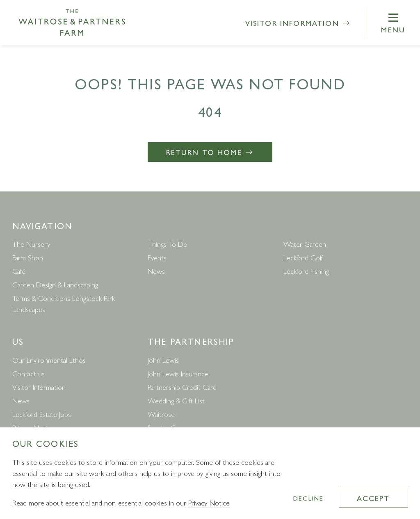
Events (157, 257)
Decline (308, 498)
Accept (373, 498)
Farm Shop (28, 257)
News (156, 271)
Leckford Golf (303, 257)
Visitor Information (298, 23)
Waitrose (161, 414)
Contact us (29, 373)
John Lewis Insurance (178, 373)
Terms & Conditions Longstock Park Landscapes (64, 303)
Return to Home (210, 152)
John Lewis (163, 360)
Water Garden (305, 244)
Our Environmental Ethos (49, 360)
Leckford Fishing (306, 271)
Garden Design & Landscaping (55, 284)
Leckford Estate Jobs (42, 414)
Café (19, 271)
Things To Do (168, 244)
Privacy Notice (209, 502)
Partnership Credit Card (182, 387)
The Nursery (31, 244)
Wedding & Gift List (176, 400)
